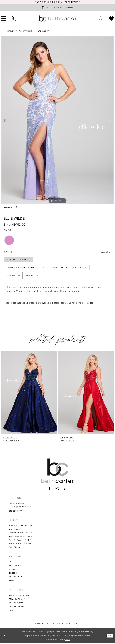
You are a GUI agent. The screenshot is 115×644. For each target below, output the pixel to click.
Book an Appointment (21, 268)
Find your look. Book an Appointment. (58, 2)
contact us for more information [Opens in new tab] (77, 304)
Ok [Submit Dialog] (110, 636)
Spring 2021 (44, 31)
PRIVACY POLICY (17, 600)
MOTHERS (14, 570)
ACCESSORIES (16, 578)
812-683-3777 (15, 512)
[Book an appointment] (57, 8)
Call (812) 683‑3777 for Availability (68, 268)
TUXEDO (13, 574)
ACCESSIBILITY (16, 604)
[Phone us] (14, 19)
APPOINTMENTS (17, 607)
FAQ (11, 611)
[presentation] (29, 393)
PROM (12, 581)
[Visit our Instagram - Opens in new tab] (57, 489)
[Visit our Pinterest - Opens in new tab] (65, 489)
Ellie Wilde (26, 31)
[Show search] (101, 19)
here (68, 640)
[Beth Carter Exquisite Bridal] (57, 19)
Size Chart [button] (106, 252)
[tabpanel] (57, 120)
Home (10, 31)
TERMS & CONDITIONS (20, 596)
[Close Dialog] (5, 636)
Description (13, 276)
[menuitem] (14, 19)
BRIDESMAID (15, 566)
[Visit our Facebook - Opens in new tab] (50, 489)
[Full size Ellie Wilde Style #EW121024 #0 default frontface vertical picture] (57, 120)
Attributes (32, 276)
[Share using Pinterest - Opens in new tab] (17, 207)
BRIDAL (13, 563)
